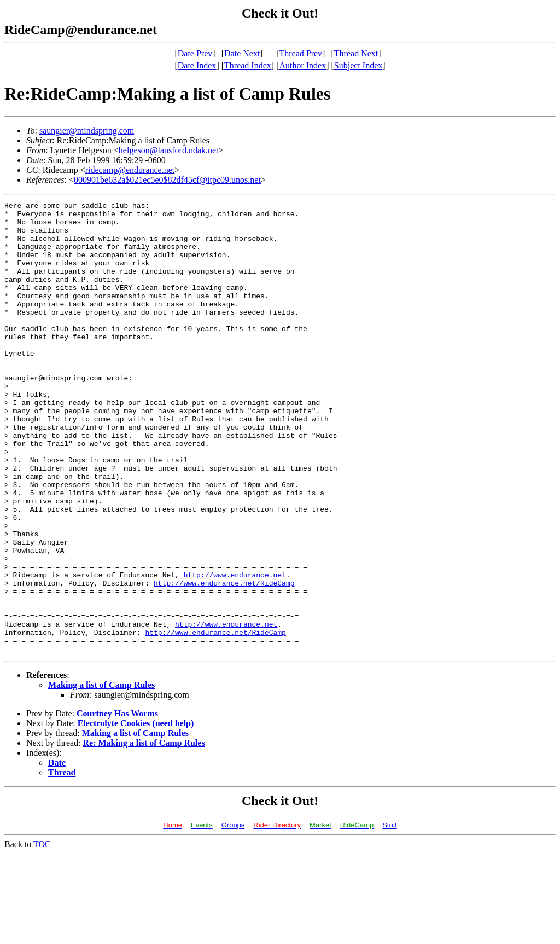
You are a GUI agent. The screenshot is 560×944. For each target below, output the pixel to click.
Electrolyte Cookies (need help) (136, 813)
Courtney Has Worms (117, 804)
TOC (42, 934)
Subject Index (358, 65)
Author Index (302, 65)
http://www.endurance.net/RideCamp (224, 660)
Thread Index (248, 65)
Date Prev (195, 53)
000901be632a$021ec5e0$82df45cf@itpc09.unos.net (167, 180)
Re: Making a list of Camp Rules (144, 833)
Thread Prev (301, 53)
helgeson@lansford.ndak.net (169, 150)
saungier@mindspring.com (87, 131)
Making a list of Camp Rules (101, 775)
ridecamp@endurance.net (130, 170)
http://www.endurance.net (235, 650)
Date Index (197, 65)
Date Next (242, 53)
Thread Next (356, 53)
